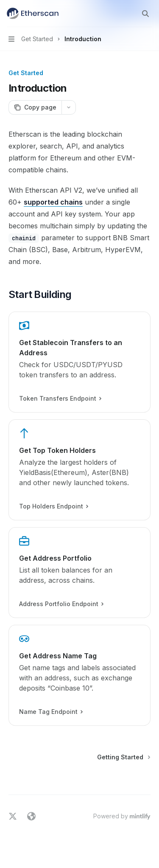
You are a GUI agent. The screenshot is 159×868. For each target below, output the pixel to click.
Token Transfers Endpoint (60, 399)
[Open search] (145, 14)
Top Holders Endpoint (53, 506)
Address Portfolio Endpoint (61, 604)
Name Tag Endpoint (51, 712)
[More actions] (69, 107)
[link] (79, 362)
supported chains (53, 202)
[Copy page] (35, 107)
